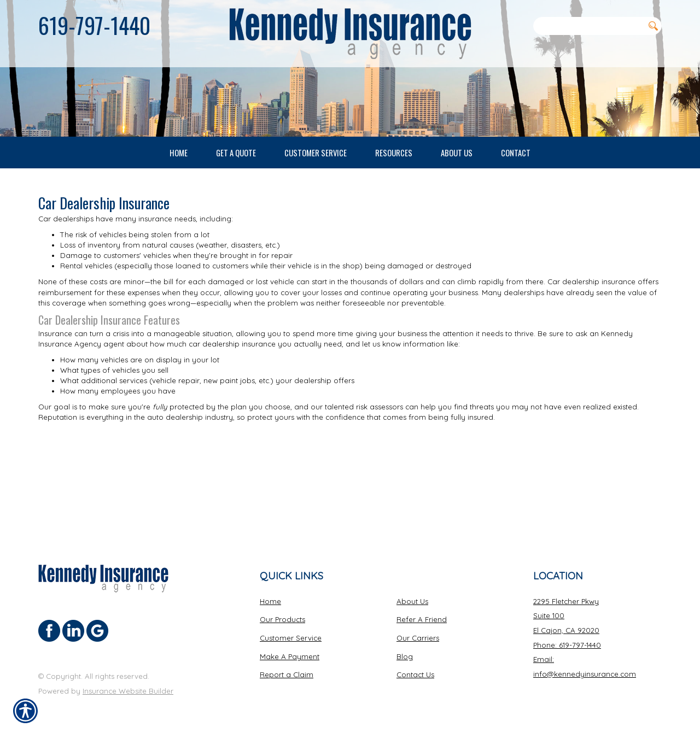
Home (270, 601)
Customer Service (291, 637)
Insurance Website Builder (128, 690)
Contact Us (415, 675)
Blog (405, 656)
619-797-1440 (94, 25)
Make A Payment (290, 656)
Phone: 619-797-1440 (567, 644)
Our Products (282, 619)
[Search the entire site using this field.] (588, 26)
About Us (412, 601)
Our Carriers (418, 637)
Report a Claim (287, 675)
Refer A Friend (422, 619)
